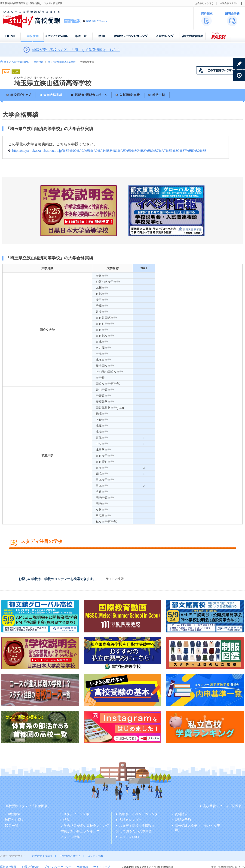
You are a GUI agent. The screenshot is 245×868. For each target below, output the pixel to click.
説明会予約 (183, 820)
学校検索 (39, 62)
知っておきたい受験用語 (134, 831)
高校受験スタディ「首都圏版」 (28, 806)
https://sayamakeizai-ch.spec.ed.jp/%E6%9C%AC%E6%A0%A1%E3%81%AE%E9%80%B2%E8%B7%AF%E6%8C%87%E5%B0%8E (109, 151)
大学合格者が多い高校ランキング (85, 826)
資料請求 (181, 814)
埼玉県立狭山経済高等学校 (62, 62)
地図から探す (15, 820)
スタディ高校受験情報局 (137, 826)
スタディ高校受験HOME (17, 62)
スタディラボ (95, 856)
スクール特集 (70, 837)
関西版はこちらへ (97, 21)
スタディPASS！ (131, 837)
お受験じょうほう (204, 3)
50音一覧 (12, 826)
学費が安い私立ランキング (80, 831)
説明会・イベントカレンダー (140, 814)
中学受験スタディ (229, 3)
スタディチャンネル (78, 814)
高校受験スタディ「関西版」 (224, 806)
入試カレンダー (130, 820)
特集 (67, 820)
